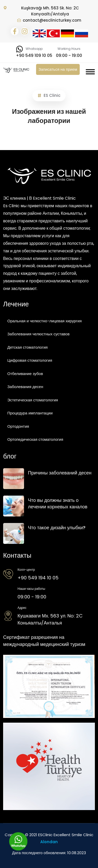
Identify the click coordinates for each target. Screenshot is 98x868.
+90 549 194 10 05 (38, 578)
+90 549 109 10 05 (34, 55)
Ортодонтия (18, 426)
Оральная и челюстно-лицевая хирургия (45, 321)
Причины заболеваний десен (60, 473)
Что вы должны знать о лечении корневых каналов (58, 503)
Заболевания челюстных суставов (38, 334)
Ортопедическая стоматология (35, 439)
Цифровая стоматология (30, 360)
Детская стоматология (27, 347)
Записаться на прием (58, 69)
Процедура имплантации (30, 413)
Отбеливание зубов (25, 374)
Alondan (49, 842)
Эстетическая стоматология (33, 400)
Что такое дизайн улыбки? (57, 528)
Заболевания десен (25, 387)
